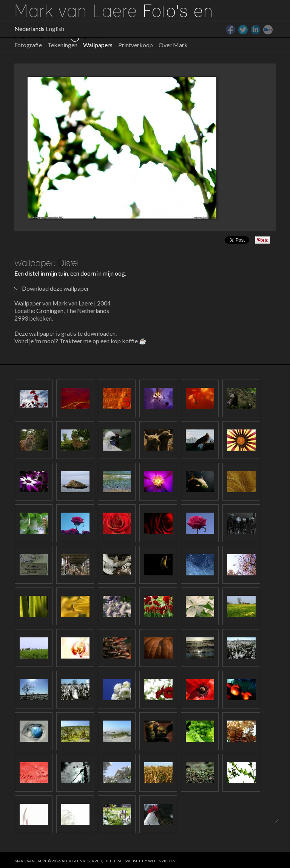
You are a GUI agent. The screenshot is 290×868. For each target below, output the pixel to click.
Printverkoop (136, 45)
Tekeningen (62, 45)
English (55, 29)
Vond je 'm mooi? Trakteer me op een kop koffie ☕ (80, 341)
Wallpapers (98, 45)
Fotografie (28, 45)
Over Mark (173, 45)
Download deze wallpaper (56, 288)
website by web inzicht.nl (151, 861)
